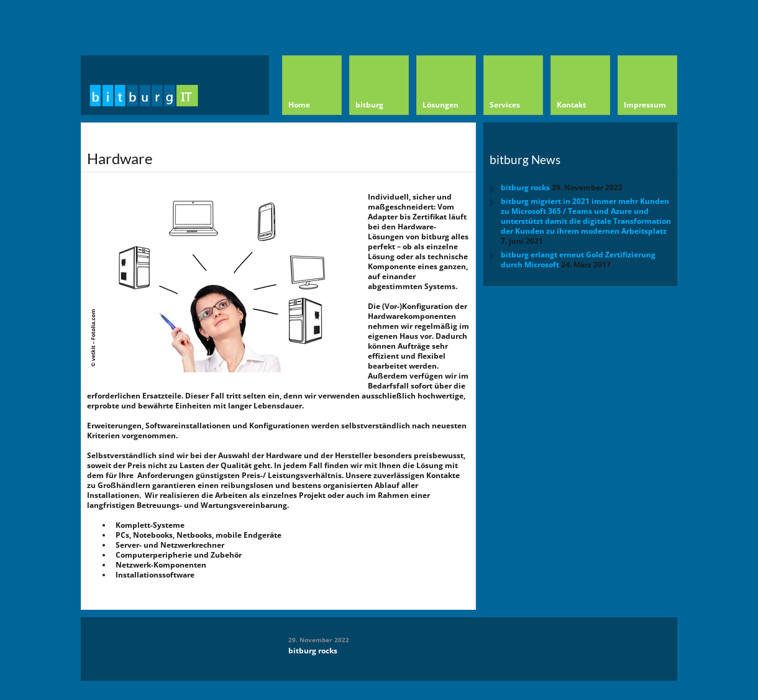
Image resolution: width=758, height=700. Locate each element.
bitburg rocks (525, 187)
